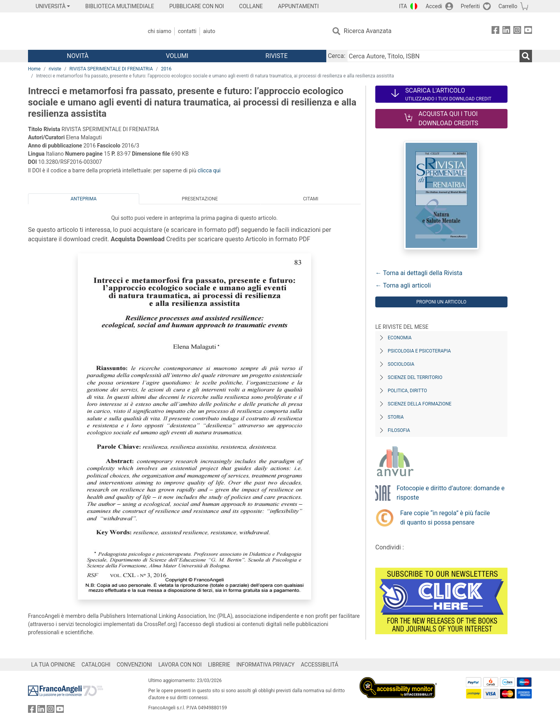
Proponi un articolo (441, 302)
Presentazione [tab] (200, 199)
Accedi (434, 6)
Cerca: (337, 56)
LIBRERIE (219, 665)
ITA (403, 6)
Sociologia (401, 364)
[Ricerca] (526, 56)
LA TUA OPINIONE (53, 665)
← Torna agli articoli (403, 285)
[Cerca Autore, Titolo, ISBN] (433, 56)
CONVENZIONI (134, 665)
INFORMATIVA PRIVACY (266, 665)
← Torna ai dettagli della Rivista (419, 273)
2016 (166, 69)
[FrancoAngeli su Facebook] (495, 31)
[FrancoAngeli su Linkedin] (506, 31)
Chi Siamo (159, 31)
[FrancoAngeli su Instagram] (517, 31)
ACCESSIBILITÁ (320, 665)
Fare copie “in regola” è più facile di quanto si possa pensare (445, 518)
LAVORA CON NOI (180, 665)
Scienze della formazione (420, 404)
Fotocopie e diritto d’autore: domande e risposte (451, 493)
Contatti (187, 31)
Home (34, 69)
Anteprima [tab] (84, 199)
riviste (55, 69)
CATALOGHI (96, 665)
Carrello (508, 6)
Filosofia (399, 430)
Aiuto (209, 31)
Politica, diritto (407, 391)
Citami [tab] (311, 199)
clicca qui (209, 170)
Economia (400, 338)
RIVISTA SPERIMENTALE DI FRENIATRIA (111, 69)
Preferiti (470, 6)
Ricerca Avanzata (368, 31)
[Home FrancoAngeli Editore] (80, 31)
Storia (396, 417)
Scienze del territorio (415, 377)
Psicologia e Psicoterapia (419, 351)
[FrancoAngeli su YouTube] (528, 31)
